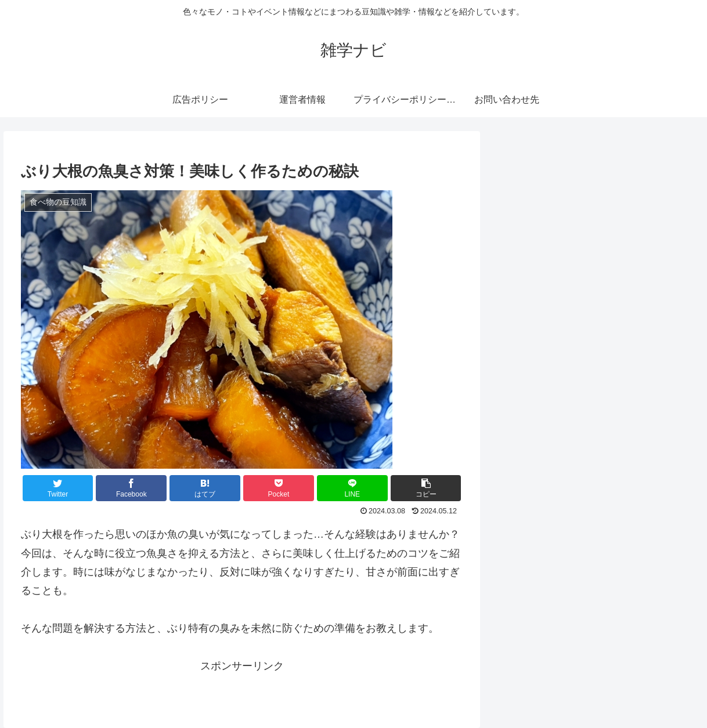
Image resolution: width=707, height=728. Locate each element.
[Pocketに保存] (279, 488)
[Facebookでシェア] (131, 488)
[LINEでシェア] (352, 488)
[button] (426, 488)
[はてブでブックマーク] (205, 488)
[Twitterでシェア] (58, 488)
